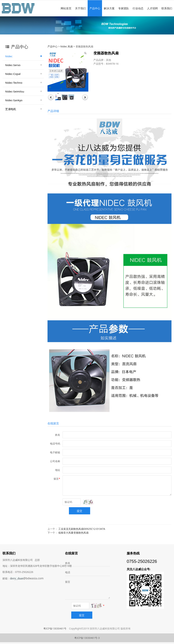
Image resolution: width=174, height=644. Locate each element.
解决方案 (109, 8)
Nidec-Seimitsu (15, 91)
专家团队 (124, 8)
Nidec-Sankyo (14, 100)
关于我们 (80, 8)
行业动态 (138, 8)
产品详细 (53, 111)
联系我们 (167, 8)
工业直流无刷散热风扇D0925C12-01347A (82, 529)
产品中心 (95, 8)
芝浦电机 (11, 109)
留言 (68, 582)
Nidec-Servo (13, 65)
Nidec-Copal (13, 74)
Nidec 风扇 (66, 46)
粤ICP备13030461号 (55, 628)
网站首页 (66, 8)
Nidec (9, 56)
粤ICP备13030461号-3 (87, 638)
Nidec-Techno (14, 83)
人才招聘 (152, 8)
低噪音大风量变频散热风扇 (73, 533)
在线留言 (53, 423)
